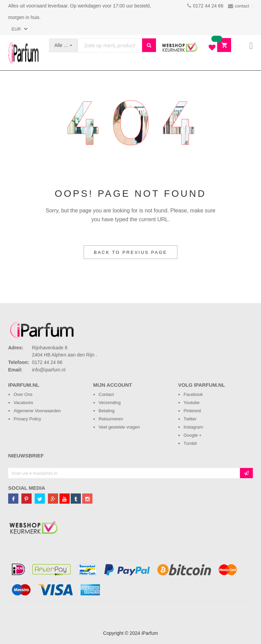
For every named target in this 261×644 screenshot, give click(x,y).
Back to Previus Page (130, 252)
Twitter (190, 419)
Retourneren (111, 419)
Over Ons (23, 394)
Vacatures (23, 403)
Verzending (110, 403)
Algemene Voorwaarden (37, 411)
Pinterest (192, 411)
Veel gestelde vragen (119, 427)
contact (239, 6)
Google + (193, 435)
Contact (106, 394)
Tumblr (190, 443)
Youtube (192, 403)
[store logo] (23, 53)
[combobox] (110, 45)
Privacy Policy (27, 419)
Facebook (193, 394)
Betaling (107, 411)
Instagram (193, 427)
